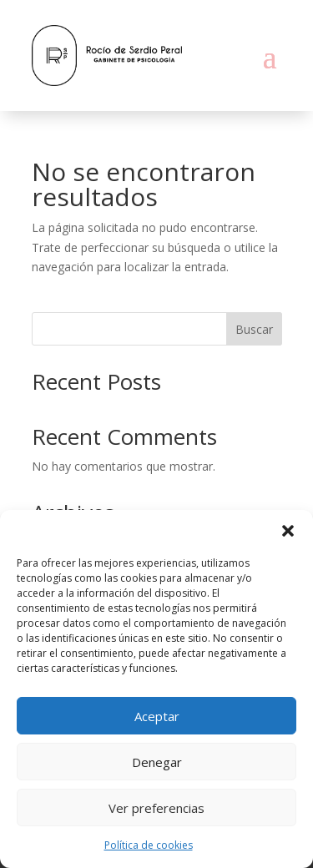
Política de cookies (149, 845)
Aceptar (157, 716)
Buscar (254, 329)
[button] (288, 531)
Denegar (157, 762)
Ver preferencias (156, 808)
